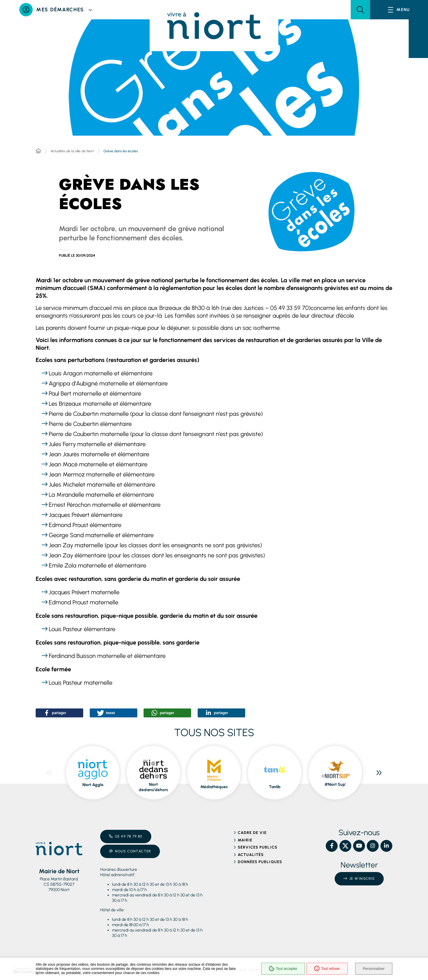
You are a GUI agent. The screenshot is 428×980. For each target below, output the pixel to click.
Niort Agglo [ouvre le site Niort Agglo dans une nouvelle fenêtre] (93, 785)
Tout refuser (327, 969)
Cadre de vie (252, 833)
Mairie (245, 840)
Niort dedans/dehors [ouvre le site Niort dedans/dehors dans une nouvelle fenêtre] (153, 787)
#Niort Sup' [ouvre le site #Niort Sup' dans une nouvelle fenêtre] (335, 784)
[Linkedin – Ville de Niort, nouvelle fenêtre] (386, 846)
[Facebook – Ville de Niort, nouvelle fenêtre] (332, 846)
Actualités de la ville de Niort (72, 151)
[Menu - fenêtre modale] (399, 10)
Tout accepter (283, 969)
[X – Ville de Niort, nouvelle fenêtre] (345, 846)
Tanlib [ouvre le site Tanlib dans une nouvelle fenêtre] (275, 787)
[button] (360, 10)
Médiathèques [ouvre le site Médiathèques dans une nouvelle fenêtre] (214, 787)
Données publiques (260, 862)
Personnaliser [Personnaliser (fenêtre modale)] (374, 969)
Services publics (258, 847)
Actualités (251, 855)
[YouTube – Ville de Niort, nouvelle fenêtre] (359, 846)
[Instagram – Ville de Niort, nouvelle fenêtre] (373, 846)
